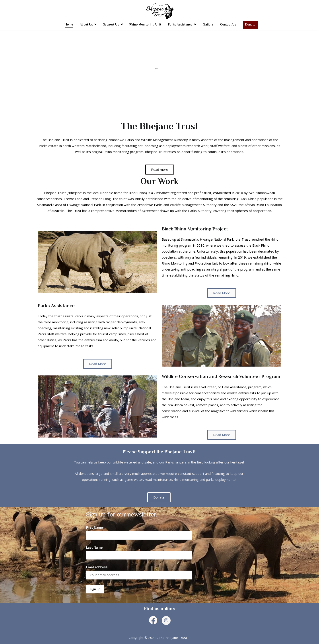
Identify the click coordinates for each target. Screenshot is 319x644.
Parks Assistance (180, 24)
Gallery (208, 24)
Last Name (94, 547)
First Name (94, 527)
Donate (250, 24)
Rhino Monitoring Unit (145, 24)
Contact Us (228, 24)
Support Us (111, 24)
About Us (86, 24)
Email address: (97, 567)
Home (69, 24)
